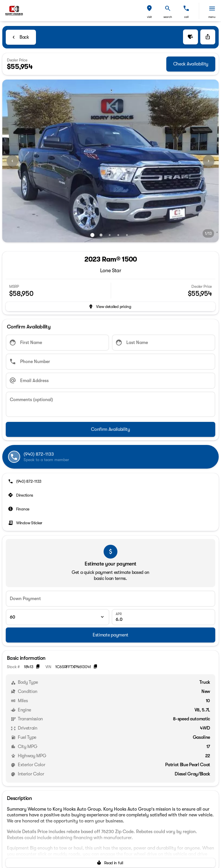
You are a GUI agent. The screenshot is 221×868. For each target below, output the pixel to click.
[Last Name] (164, 343)
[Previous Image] (12, 161)
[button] (149, 11)
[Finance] (19, 509)
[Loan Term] (58, 617)
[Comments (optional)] (110, 404)
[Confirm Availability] (110, 429)
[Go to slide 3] (110, 235)
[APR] (163, 617)
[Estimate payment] (110, 635)
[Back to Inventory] (21, 37)
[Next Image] (209, 161)
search (168, 17)
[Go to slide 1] (92, 235)
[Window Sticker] (26, 523)
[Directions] (21, 495)
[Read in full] (110, 863)
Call (186, 17)
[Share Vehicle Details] (208, 37)
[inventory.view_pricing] (110, 307)
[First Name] (57, 343)
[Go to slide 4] (118, 235)
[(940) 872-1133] (25, 481)
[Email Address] (110, 381)
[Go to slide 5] (127, 235)
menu (212, 17)
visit (149, 17)
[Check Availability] (191, 64)
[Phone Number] (110, 362)
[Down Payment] (110, 599)
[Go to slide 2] (101, 235)
